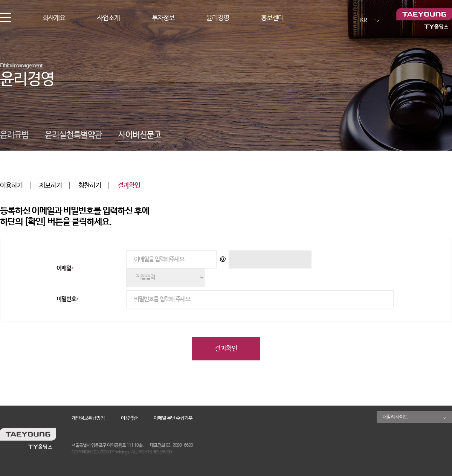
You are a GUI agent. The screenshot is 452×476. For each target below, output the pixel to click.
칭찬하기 (90, 186)
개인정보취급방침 (88, 418)
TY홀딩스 (424, 19)
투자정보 (163, 18)
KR (363, 21)
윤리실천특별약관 (73, 135)
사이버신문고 (140, 135)
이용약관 (129, 418)
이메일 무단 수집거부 (173, 418)
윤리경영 (218, 18)
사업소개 (108, 18)
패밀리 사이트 (395, 417)
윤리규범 (14, 135)
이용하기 (11, 186)
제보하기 (50, 186)
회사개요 (54, 18)
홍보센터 (272, 18)
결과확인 (129, 186)
